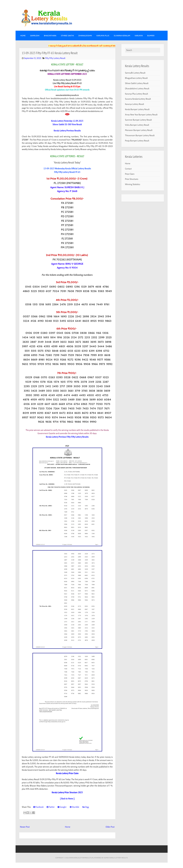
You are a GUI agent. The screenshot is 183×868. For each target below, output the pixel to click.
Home (23, 36)
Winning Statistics (133, 184)
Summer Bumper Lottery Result (138, 120)
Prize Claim (130, 174)
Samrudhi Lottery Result (135, 73)
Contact (128, 169)
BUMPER (151, 36)
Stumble (74, 807)
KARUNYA (139, 36)
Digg (86, 807)
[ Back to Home (67, 798)
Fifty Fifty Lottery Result (55, 58)
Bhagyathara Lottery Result (136, 78)
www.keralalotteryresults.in (81, 858)
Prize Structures (132, 179)
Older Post (110, 827)
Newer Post (25, 827)
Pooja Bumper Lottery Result (137, 141)
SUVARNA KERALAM (122, 36)
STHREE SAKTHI (67, 36)
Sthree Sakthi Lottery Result (137, 83)
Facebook (39, 807)
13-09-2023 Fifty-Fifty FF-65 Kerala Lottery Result (50, 53)
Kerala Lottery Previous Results (67, 130)
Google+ (62, 807)
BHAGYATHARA (50, 36)
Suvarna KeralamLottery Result (138, 99)
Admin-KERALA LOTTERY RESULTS (116, 858)
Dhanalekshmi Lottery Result (137, 89)
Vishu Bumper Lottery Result (137, 125)
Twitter (51, 807)
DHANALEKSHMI (85, 36)
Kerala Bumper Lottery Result (137, 109)
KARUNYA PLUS (103, 36)
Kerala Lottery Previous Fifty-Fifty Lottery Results (67, 437)
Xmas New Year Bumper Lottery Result (141, 115)
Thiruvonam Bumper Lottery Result (140, 135)
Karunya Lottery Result (135, 104)
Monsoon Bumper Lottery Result (139, 130)
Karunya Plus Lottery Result (137, 94)
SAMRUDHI (35, 36)
